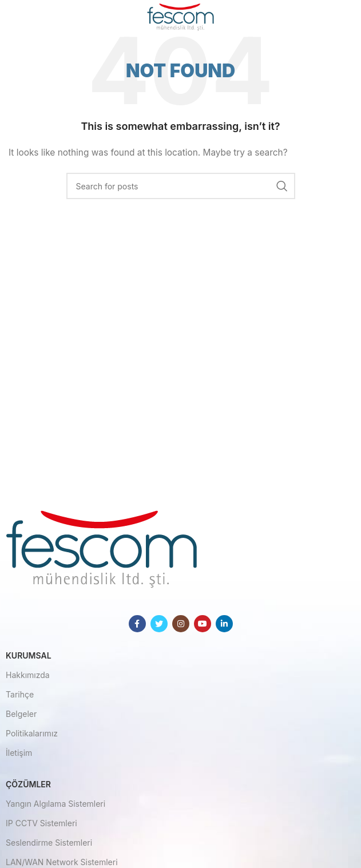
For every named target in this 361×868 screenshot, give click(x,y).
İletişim (19, 753)
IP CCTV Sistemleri (41, 823)
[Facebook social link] (137, 624)
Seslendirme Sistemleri (49, 843)
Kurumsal (29, 655)
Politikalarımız (32, 733)
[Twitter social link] (159, 624)
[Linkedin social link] (224, 624)
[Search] (181, 186)
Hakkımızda (28, 675)
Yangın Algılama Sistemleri (55, 804)
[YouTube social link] (203, 624)
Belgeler (21, 714)
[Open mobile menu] (27, 17)
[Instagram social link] (181, 624)
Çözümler (28, 784)
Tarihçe (20, 694)
